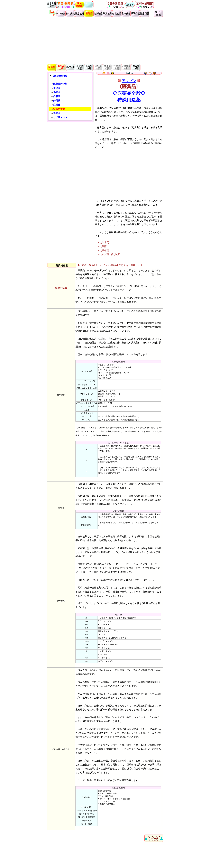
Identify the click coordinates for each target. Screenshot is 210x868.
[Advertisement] (105, 40)
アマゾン (129, 81)
